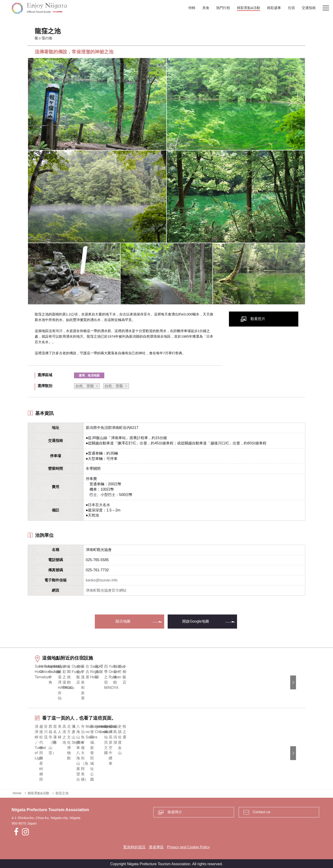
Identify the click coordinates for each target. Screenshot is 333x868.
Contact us (262, 811)
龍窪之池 (62, 792)
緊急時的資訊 (134, 846)
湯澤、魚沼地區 (89, 375)
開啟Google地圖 (196, 621)
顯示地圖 (123, 621)
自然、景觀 (85, 386)
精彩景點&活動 (39, 792)
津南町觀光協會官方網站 (106, 590)
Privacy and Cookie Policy (188, 846)
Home (17, 792)
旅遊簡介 (175, 811)
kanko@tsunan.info (102, 580)
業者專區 (156, 846)
